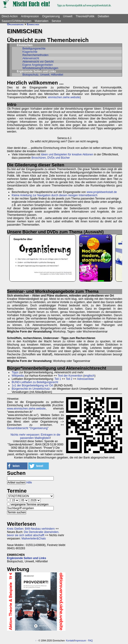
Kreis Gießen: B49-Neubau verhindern (31, 529)
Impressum (80, 641)
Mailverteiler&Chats (34, 539)
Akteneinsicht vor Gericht (38, 62)
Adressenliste (85, 379)
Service (56, 21)
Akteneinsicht (31, 58)
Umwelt (68, 16)
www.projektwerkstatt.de (102, 192)
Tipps (15, 372)
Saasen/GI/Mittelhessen (16, 21)
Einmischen (33, 24)
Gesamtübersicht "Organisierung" (28, 428)
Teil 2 (69, 379)
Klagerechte (30, 52)
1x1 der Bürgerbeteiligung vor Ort (32, 385)
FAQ (90, 641)
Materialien (41, 21)
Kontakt (70, 641)
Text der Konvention (70, 376)
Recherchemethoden (35, 55)
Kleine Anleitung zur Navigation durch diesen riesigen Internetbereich (55, 195)
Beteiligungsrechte (34, 49)
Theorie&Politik (85, 16)
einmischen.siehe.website (64, 97)
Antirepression (30, 16)
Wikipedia (18, 376)
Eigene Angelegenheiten (38, 65)
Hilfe (29, 483)
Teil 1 (58, 379)
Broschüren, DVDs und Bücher (51, 158)
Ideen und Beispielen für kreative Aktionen (67, 154)
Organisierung (51, 16)
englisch (89, 376)
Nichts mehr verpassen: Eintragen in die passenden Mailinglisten (35, 436)
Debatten (104, 16)
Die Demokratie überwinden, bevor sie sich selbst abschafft (33, 534)
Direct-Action (10, 16)
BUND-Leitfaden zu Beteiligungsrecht (35, 382)
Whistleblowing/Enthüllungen (40, 68)
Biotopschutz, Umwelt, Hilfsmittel (43, 75)
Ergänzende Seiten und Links (27, 558)
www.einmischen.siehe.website (26, 409)
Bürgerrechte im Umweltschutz (31, 389)
